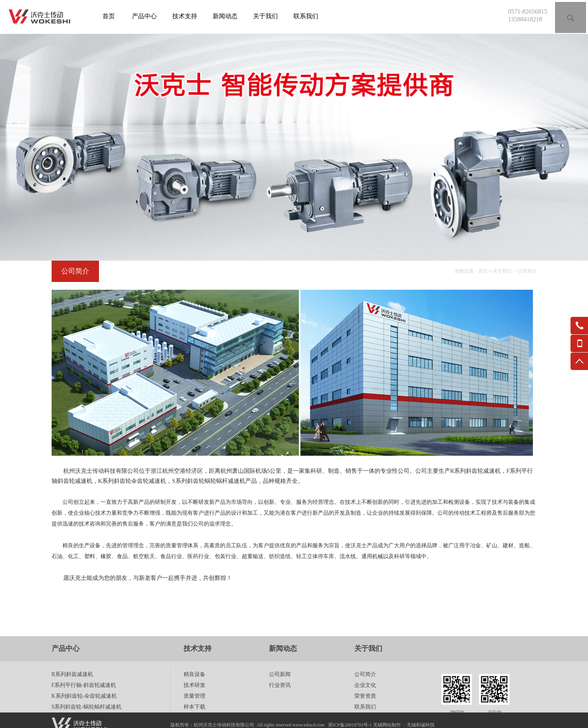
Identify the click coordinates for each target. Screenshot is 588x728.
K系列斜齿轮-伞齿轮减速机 (84, 715)
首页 (109, 16)
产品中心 (144, 16)
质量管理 (194, 715)
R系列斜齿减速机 (72, 693)
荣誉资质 (365, 715)
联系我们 (306, 16)
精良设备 (194, 693)
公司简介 (527, 271)
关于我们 (265, 16)
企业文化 (365, 704)
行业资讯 (280, 704)
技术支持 (185, 16)
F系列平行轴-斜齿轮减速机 (84, 704)
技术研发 (194, 704)
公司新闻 (280, 693)
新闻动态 (225, 16)
